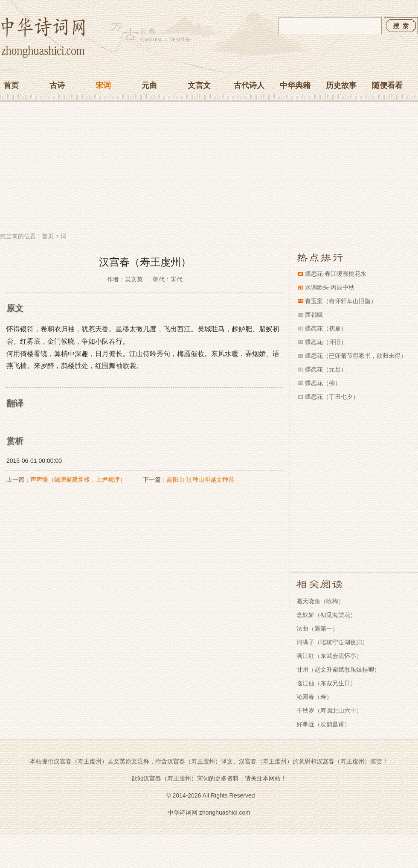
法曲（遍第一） (317, 628)
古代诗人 (249, 85)
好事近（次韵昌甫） (323, 724)
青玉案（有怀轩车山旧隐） (341, 301)
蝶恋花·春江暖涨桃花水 (336, 274)
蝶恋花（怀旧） (326, 342)
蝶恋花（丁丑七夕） (332, 397)
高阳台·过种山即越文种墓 (200, 479)
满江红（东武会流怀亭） (329, 656)
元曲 (149, 85)
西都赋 (314, 315)
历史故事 (341, 85)
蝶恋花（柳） (323, 383)
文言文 (199, 85)
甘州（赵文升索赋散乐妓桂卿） (338, 669)
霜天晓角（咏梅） (320, 601)
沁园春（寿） (314, 697)
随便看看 (387, 85)
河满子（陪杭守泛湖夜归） (332, 642)
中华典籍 (295, 85)
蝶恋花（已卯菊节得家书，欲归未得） (356, 356)
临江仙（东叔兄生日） (326, 683)
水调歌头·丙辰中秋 (330, 287)
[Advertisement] (209, 168)
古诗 (57, 85)
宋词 (103, 85)
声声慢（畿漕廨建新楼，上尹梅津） (78, 479)
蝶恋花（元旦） (326, 369)
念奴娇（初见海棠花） (326, 615)
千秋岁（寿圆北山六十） (329, 710)
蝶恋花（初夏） (326, 328)
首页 (11, 85)
